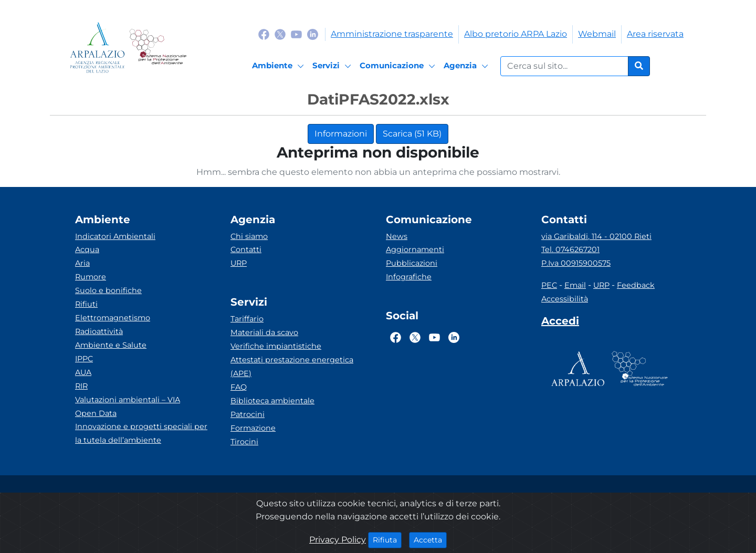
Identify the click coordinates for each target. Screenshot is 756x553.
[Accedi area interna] (560, 323)
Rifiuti (86, 304)
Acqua (87, 249)
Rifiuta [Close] (387, 539)
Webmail (597, 34)
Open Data (96, 413)
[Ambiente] (280, 66)
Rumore (91, 277)
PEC (549, 285)
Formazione (253, 428)
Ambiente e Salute (111, 345)
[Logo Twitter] (280, 34)
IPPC (84, 359)
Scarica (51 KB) (412, 134)
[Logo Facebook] (264, 34)
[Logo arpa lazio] (97, 48)
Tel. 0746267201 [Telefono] (570, 249)
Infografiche (409, 277)
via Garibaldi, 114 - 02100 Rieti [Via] (596, 236)
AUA (83, 372)
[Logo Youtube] (296, 34)
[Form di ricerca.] (564, 66)
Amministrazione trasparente (392, 34)
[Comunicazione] (399, 66)
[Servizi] (333, 66)
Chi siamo (249, 236)
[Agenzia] (468, 66)
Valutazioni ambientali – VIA (128, 400)
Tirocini (244, 442)
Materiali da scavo (264, 332)
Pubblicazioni (412, 263)
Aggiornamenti (415, 249)
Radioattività (99, 331)
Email (575, 285)
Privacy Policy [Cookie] (338, 540)
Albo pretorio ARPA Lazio (516, 34)
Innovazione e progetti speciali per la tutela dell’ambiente (141, 433)
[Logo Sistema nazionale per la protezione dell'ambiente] (158, 48)
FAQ (239, 387)
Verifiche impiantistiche (276, 346)
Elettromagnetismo (113, 318)
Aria (82, 263)
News (397, 236)
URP (239, 263)
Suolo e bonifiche (108, 290)
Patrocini (248, 414)
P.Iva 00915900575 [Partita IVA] (576, 263)
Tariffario (247, 319)
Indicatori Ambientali (115, 236)
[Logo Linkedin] (313, 34)
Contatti (246, 249)
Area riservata (655, 34)
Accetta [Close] (430, 539)
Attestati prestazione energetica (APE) (292, 367)
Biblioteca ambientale (272, 401)
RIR (81, 386)
